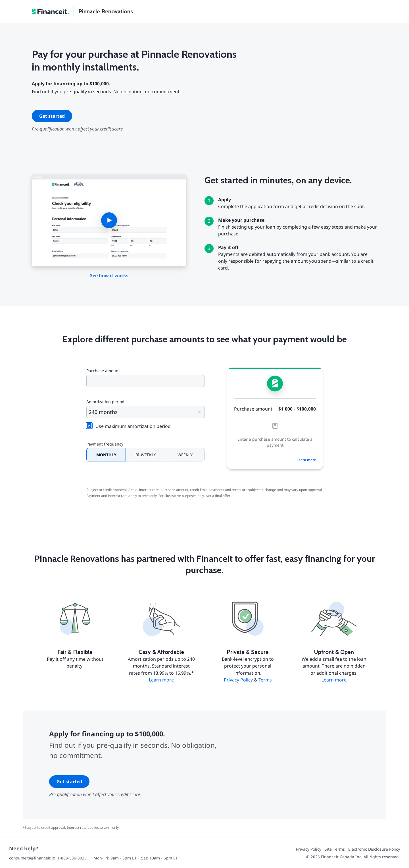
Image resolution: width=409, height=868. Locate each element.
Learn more (306, 460)
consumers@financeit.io (32, 858)
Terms (265, 680)
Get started (52, 116)
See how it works (109, 275)
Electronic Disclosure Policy (374, 849)
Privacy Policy (238, 680)
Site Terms (335, 849)
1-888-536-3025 (72, 858)
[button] (109, 221)
